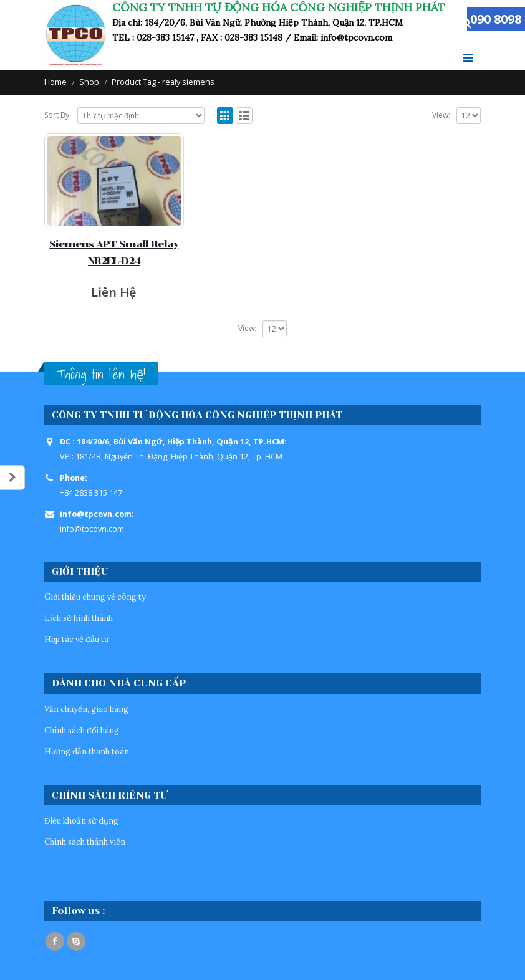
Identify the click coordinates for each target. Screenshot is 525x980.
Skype (76, 941)
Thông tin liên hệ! (101, 374)
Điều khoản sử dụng (81, 820)
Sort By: (58, 115)
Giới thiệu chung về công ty (95, 597)
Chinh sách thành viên (85, 842)
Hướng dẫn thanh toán (87, 751)
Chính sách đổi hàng (82, 730)
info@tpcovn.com (92, 529)
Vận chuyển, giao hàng (86, 709)
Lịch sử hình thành (79, 618)
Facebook (55, 941)
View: (441, 115)
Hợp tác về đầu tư (77, 639)
